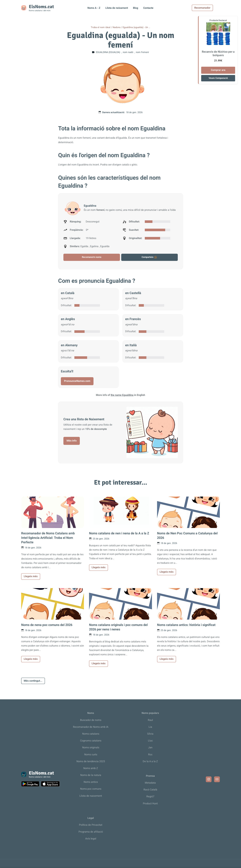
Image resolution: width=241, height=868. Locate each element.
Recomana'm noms (92, 257)
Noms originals (91, 748)
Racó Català (150, 790)
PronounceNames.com (77, 381)
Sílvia (150, 734)
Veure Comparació (218, 78)
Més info (72, 441)
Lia (150, 727)
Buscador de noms (91, 720)
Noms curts (91, 755)
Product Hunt (150, 804)
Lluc (150, 741)
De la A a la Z (150, 761)
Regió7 (150, 797)
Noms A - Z (94, 8)
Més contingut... (33, 681)
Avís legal (91, 839)
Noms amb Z (91, 768)
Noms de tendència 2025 (91, 761)
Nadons (117, 27)
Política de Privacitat (91, 825)
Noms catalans (91, 734)
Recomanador (209, 8)
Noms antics (91, 782)
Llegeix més (31, 576)
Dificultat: (66, 305)
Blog (136, 8)
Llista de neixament (117, 8)
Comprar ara (218, 70)
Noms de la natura (91, 775)
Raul (150, 720)
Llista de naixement (91, 796)
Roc (150, 755)
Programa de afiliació (91, 832)
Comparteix (149, 257)
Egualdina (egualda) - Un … (136, 27)
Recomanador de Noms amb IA (91, 727)
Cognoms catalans (91, 741)
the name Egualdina (122, 395)
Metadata (150, 783)
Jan (150, 748)
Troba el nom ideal (101, 27)
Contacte (148, 8)
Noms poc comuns (91, 789)
